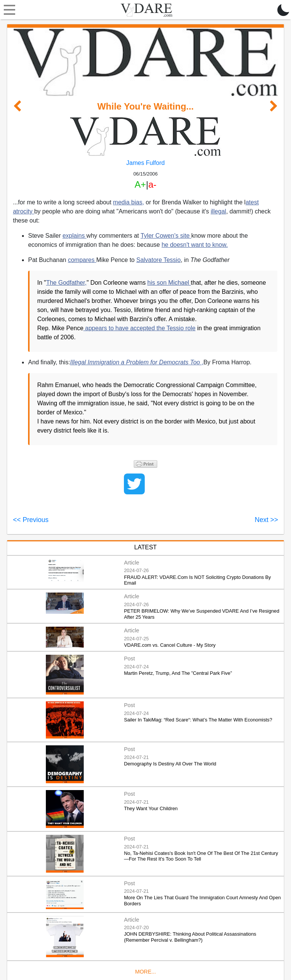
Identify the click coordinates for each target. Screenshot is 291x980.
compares (82, 260)
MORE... (145, 972)
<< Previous (31, 520)
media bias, (128, 202)
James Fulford (145, 163)
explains (74, 236)
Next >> (266, 520)
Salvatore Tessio (159, 260)
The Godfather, (66, 283)
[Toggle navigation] (8, 10)
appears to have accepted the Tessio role (139, 328)
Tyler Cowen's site (166, 236)
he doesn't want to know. (195, 245)
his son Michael (169, 283)
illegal (218, 211)
